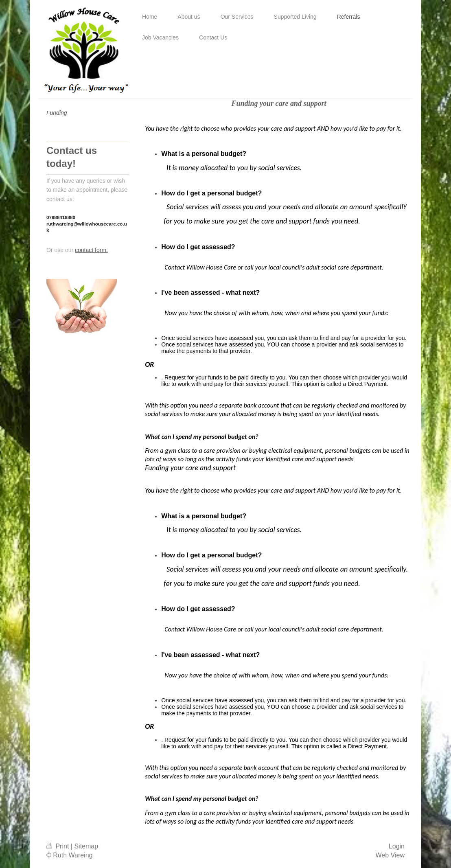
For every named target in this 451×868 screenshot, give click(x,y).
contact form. (91, 250)
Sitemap (86, 846)
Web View (390, 855)
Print (59, 846)
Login (397, 846)
